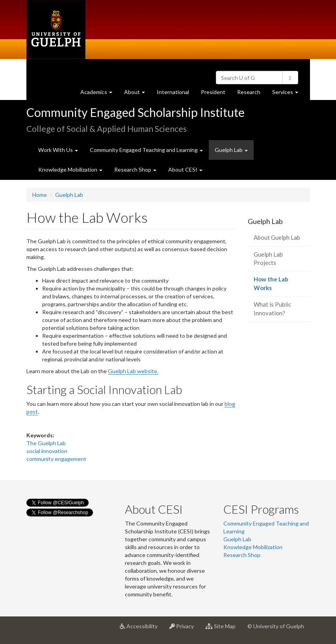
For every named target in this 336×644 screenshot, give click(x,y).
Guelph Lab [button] (231, 150)
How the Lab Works (274, 286)
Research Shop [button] (135, 169)
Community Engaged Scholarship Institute (136, 112)
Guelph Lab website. (133, 371)
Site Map (224, 629)
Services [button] (288, 94)
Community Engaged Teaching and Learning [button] (146, 150)
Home (40, 195)
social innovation (47, 451)
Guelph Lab (69, 195)
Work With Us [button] (58, 150)
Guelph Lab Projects (268, 258)
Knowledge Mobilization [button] (70, 169)
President (213, 92)
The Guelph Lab (46, 443)
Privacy (185, 629)
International (173, 92)
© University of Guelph (276, 626)
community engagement (56, 459)
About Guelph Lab (277, 237)
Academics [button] (99, 94)
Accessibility (142, 629)
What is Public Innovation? (272, 308)
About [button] (137, 94)
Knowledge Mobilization (253, 547)
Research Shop (242, 555)
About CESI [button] (185, 169)
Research (252, 94)
